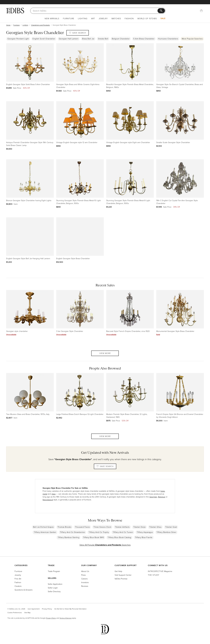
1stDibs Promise (121, 579)
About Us (85, 571)
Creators (18, 586)
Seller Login (53, 588)
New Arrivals (52, 18)
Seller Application (55, 584)
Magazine (160, 571)
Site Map (27, 613)
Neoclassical (48, 500)
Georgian (153, 497)
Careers (84, 579)
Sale (163, 18)
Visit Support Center (123, 575)
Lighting (83, 18)
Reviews (85, 586)
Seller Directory (54, 591)
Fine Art (18, 579)
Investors (85, 582)
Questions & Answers (24, 590)
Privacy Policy (47, 609)
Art (93, 18)
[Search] (95, 11)
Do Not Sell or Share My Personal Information (70, 609)
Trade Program (54, 571)
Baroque (162, 497)
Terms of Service (66, 618)
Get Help (118, 571)
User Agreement (34, 609)
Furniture (69, 18)
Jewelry (103, 18)
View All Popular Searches (105, 545)
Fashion (129, 18)
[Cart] (201, 11)
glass (53, 494)
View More (105, 353)
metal (45, 494)
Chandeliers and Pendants (40, 25)
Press (83, 575)
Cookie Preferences (15, 613)
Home (8, 25)
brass (163, 491)
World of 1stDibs (147, 18)
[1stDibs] (15, 11)
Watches (116, 18)
